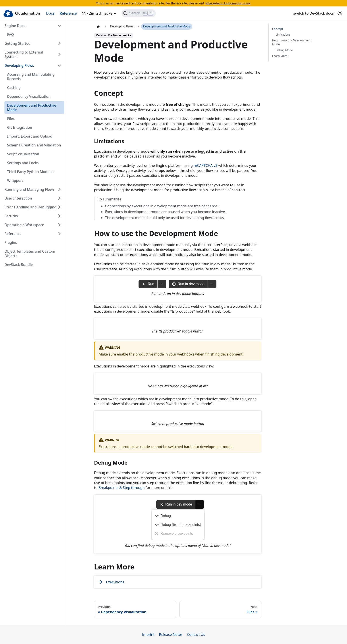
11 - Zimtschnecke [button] (97, 13)
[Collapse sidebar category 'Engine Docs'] (59, 26)
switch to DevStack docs (313, 13)
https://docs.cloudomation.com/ (228, 3)
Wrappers (15, 181)
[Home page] (98, 27)
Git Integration (20, 127)
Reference (68, 13)
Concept (278, 29)
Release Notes (171, 634)
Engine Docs (15, 26)
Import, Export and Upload (30, 136)
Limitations (283, 35)
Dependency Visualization (29, 96)
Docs (50, 13)
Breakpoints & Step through (122, 488)
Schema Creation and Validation (34, 145)
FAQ (11, 35)
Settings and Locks (23, 163)
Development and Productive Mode (32, 108)
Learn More (280, 56)
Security (11, 216)
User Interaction (18, 198)
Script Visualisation (23, 154)
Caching (14, 88)
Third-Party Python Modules (31, 172)
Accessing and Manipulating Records (31, 77)
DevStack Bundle (19, 265)
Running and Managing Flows (29, 189)
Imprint (148, 634)
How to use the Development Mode (291, 42)
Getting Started (17, 43)
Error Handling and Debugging (30, 207)
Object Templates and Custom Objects (30, 254)
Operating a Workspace (24, 225)
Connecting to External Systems (24, 54)
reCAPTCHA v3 (206, 165)
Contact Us (196, 634)
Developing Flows (19, 65)
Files (11, 119)
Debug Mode (284, 50)
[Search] (139, 13)
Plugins (11, 242)
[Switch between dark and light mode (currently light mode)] (340, 13)
